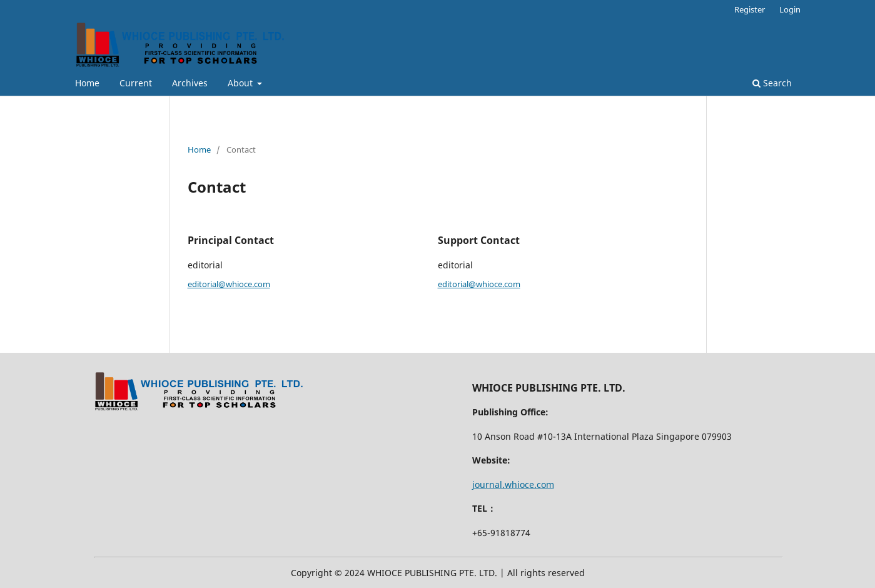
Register (750, 9)
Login (790, 9)
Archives (190, 83)
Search (772, 83)
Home (87, 83)
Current (136, 83)
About (241, 83)
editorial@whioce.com (229, 284)
